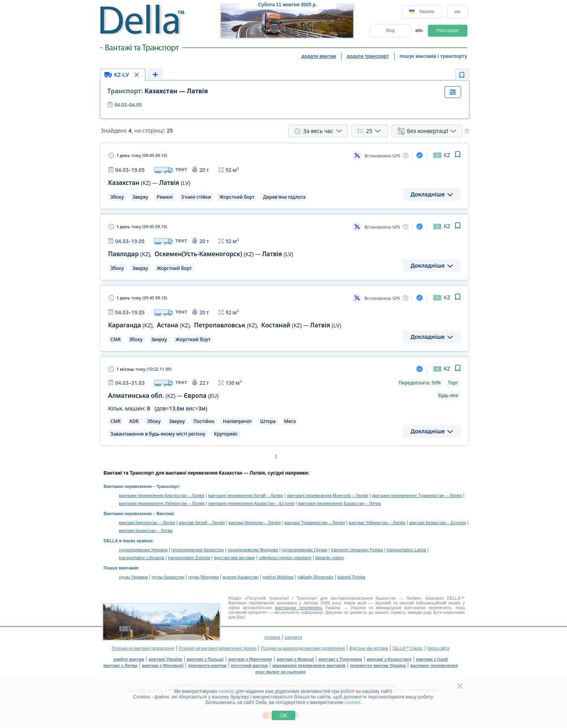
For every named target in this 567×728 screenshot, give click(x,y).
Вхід (391, 30)
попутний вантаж (250, 665)
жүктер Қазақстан (240, 577)
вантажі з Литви (120, 665)
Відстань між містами (369, 648)
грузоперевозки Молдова (253, 550)
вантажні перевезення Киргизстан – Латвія (162, 495)
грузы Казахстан (168, 577)
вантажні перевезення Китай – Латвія (246, 495)
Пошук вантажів (121, 568)
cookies (227, 691)
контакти (293, 637)
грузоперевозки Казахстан (197, 550)
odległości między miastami (285, 558)
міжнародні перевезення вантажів (309, 665)
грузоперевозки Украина (143, 550)
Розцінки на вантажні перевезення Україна (218, 648)
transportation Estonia (189, 558)
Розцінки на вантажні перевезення (143, 648)
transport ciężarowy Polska (357, 550)
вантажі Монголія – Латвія (255, 523)
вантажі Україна (166, 659)
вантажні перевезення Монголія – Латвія (328, 495)
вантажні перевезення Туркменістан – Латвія (417, 495)
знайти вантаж (129, 659)
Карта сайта (438, 648)
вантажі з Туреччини (340, 659)
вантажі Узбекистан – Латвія (377, 523)
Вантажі (165, 514)
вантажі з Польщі (205, 659)
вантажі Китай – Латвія (202, 523)
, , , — (225, 325)
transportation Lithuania (142, 558)
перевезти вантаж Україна (378, 665)
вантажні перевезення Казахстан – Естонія (252, 503)
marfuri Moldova (278, 577)
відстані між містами (234, 558)
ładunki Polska (351, 577)
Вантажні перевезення (128, 486)
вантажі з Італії (432, 659)
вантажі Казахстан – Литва (146, 530)
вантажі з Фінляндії (163, 665)
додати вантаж (319, 56)
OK (283, 715)
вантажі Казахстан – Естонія (437, 523)
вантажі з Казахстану (389, 659)
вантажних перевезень (299, 608)
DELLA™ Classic (408, 648)
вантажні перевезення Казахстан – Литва (339, 503)
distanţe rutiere (330, 558)
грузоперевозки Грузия (305, 550)
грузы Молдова (203, 577)
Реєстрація (447, 30)
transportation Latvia (406, 550)
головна (272, 637)
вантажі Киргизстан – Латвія (147, 523)
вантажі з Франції (295, 659)
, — (201, 254)
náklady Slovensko (315, 577)
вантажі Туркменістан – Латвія (315, 523)
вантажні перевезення (434, 665)
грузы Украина (133, 577)
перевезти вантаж (208, 665)
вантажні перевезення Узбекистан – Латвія (162, 503)
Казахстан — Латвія (158, 91)
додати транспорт (368, 56)
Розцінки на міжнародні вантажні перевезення (303, 648)
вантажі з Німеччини (250, 659)
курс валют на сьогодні (281, 672)
